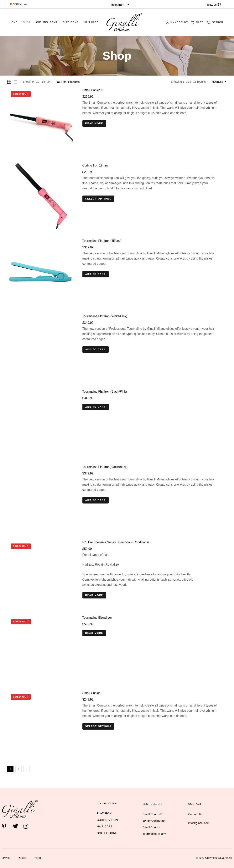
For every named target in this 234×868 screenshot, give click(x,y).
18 (43, 82)
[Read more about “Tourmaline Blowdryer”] (94, 633)
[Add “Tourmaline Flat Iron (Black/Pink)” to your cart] (96, 407)
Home (13, 22)
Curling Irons (47, 22)
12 (38, 82)
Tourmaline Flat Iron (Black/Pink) (105, 392)
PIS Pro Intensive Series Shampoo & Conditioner (116, 542)
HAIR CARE (105, 826)
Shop (27, 22)
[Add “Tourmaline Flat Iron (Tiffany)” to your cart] (96, 274)
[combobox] (219, 82)
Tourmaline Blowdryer (97, 618)
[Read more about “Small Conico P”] (94, 123)
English (22, 858)
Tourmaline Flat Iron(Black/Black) (105, 467)
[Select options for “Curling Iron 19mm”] (98, 199)
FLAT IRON (104, 813)
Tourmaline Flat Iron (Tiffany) (102, 241)
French (38, 858)
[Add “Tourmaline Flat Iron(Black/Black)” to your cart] (96, 500)
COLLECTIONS (107, 833)
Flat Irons (70, 22)
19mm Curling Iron (154, 821)
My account (177, 22)
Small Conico (91, 693)
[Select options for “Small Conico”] (98, 726)
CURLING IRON (107, 820)
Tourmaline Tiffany (154, 834)
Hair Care (91, 22)
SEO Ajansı (225, 858)
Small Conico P (93, 90)
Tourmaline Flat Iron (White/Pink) (105, 316)
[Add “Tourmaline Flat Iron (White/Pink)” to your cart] (96, 350)
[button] (18, 4)
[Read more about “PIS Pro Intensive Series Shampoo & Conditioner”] (94, 595)
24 (49, 82)
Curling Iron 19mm (95, 165)
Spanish (6, 858)
